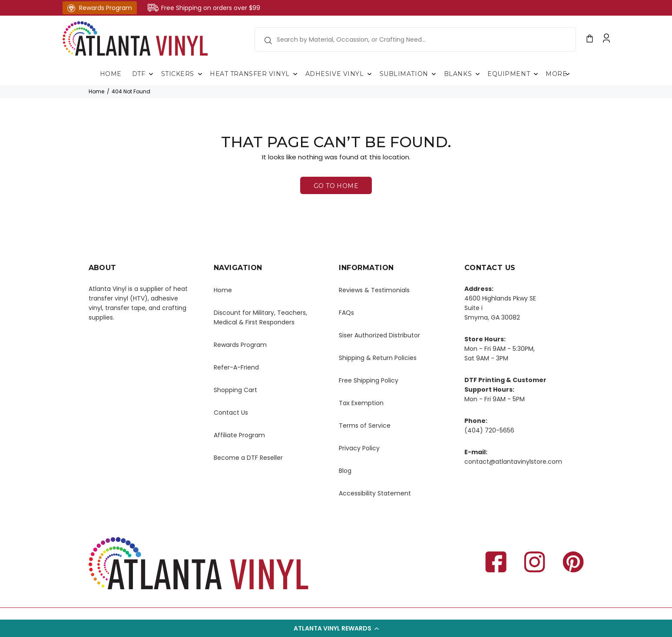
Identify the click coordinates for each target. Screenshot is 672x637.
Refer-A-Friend (236, 367)
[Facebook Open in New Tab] (496, 563)
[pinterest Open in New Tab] (573, 563)
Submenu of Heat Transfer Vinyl (295, 74)
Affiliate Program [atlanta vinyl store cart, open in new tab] (239, 435)
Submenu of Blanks (477, 74)
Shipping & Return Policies (378, 358)
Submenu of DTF (151, 74)
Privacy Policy (359, 448)
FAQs (346, 313)
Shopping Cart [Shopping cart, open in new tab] (235, 390)
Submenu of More (567, 74)
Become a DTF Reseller (248, 458)
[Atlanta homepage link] (135, 38)
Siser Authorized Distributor (379, 335)
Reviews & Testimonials (374, 290)
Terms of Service (365, 426)
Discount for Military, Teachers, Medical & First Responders (260, 317)
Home (96, 91)
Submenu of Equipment (536, 74)
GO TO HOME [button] (336, 186)
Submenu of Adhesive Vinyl (370, 74)
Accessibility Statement (375, 493)
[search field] (415, 40)
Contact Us (231, 413)
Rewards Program (100, 8)
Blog (345, 471)
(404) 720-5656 (489, 430)
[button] (336, 628)
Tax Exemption (361, 403)
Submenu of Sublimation (434, 74)
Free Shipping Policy (369, 380)
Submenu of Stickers (200, 74)
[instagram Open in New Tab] (535, 563)
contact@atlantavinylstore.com (513, 462)
